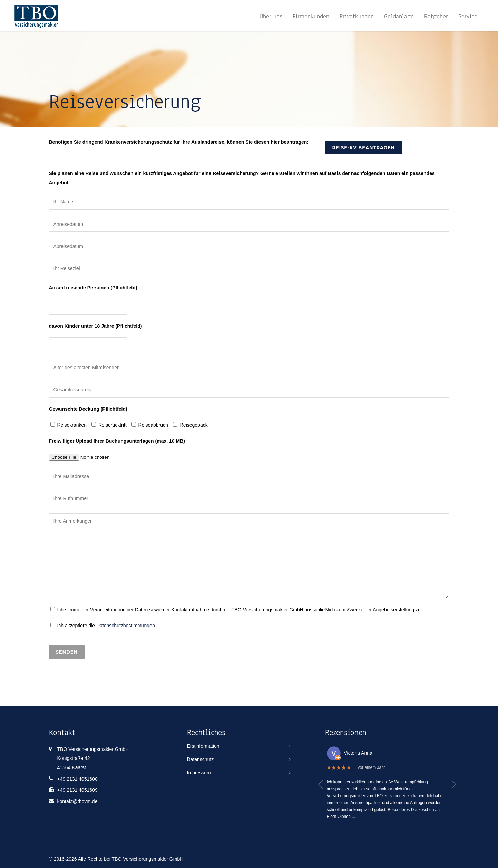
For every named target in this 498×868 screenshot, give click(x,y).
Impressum (199, 773)
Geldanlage (399, 16)
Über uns (271, 16)
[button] (321, 784)
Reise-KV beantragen (364, 147)
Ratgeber (436, 16)
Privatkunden (357, 16)
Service (468, 16)
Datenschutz (201, 759)
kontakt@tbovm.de (77, 801)
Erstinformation (203, 746)
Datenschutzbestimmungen (126, 626)
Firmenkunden (311, 16)
